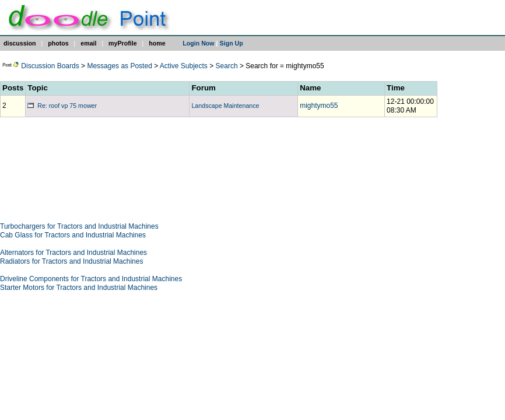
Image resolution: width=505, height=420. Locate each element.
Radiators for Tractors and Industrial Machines (71, 261)
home (157, 43)
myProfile (123, 43)
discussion (20, 43)
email (88, 43)
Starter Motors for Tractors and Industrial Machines (79, 288)
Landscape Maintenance (225, 106)
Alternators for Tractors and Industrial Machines (73, 253)
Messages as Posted (119, 66)
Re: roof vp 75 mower (62, 106)
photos (58, 43)
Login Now (198, 43)
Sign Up (232, 43)
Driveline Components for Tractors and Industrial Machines (91, 279)
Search (227, 66)
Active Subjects (184, 66)
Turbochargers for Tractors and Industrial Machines (79, 226)
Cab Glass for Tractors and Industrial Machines (73, 235)
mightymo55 (319, 106)
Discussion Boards (41, 66)
